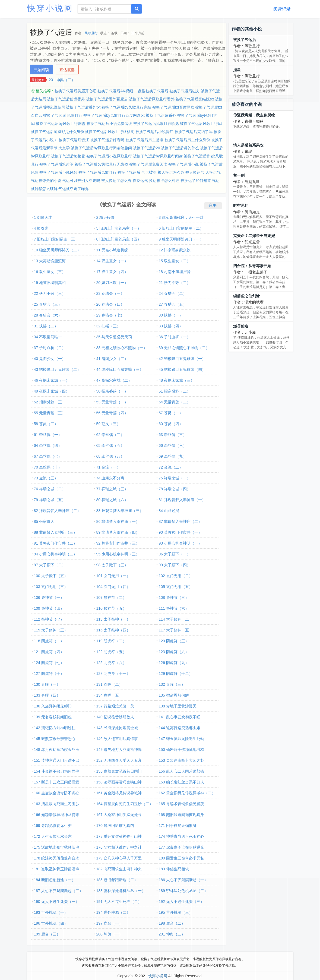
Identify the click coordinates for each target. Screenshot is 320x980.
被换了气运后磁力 (185, 91)
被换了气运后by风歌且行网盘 (61, 124)
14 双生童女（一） (112, 261)
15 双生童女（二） (175, 261)
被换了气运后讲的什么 (180, 148)
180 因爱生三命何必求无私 (181, 858)
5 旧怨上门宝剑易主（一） (119, 228)
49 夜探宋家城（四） (52, 391)
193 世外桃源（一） (51, 912)
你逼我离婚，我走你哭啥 (254, 115)
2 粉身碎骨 (106, 217)
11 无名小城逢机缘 (112, 250)
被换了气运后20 (147, 148)
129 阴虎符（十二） (176, 674)
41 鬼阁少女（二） (112, 359)
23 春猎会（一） (110, 293)
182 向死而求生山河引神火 (119, 869)
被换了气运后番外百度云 (107, 99)
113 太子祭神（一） (113, 619)
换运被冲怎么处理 (164, 181)
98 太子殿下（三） (112, 565)
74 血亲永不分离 (110, 478)
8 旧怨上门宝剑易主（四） (119, 239)
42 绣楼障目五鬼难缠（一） (182, 359)
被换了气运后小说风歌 (58, 172)
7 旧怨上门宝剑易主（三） (56, 239)
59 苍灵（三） (108, 424)
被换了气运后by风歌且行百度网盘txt (114, 115)
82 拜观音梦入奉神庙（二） (57, 511)
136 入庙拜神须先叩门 (53, 706)
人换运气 (213, 172)
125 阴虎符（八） (111, 663)
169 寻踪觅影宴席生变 (53, 826)
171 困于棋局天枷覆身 (178, 826)
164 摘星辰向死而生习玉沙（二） (125, 804)
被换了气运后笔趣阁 (56, 164)
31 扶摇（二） (46, 326)
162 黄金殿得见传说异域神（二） (187, 793)
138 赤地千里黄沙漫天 (178, 706)
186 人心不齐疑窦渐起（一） (183, 880)
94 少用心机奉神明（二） (56, 554)
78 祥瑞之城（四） (175, 489)
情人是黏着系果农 (248, 145)
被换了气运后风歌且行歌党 (156, 124)
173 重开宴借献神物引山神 (119, 836)
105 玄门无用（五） (176, 587)
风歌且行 (91, 33)
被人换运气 (195, 172)
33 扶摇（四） (171, 326)
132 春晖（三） (172, 684)
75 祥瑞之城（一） (175, 478)
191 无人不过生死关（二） (119, 902)
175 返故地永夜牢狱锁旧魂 (57, 847)
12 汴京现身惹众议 (175, 250)
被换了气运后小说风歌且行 (109, 156)
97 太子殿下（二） (50, 565)
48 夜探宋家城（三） (177, 380)
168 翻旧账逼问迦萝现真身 (181, 815)
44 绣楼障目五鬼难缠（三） (120, 369)
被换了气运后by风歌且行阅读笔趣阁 (101, 148)
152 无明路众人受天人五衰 (119, 760)
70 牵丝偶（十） (48, 467)
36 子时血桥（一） (175, 337)
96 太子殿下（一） (175, 554)
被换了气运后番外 (161, 115)
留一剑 (239, 175)
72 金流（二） (171, 467)
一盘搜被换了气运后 (151, 91)
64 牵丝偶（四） (48, 445)
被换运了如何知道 (196, 181)
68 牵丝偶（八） (110, 456)
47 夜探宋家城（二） (114, 380)
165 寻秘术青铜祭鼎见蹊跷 (181, 804)
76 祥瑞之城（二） (50, 489)
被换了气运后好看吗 (107, 140)
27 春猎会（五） (173, 304)
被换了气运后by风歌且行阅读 (158, 156)
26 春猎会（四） (110, 304)
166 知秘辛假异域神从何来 (57, 815)
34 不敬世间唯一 (48, 337)
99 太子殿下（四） (175, 565)
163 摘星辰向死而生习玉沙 (57, 804)
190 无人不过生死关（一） (57, 902)
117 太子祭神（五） (176, 630)
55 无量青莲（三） (50, 413)
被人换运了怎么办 (116, 181)
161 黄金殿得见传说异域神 (119, 793)
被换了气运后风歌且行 (97, 172)
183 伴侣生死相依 (174, 869)
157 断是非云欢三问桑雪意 (57, 782)
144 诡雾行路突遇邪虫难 (180, 728)
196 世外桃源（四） (51, 923)
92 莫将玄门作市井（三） (118, 543)
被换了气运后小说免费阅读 (109, 124)
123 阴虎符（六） (174, 652)
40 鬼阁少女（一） (50, 359)
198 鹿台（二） (172, 923)
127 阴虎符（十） (49, 674)
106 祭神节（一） (49, 598)
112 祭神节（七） (49, 619)
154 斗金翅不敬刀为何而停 (57, 771)
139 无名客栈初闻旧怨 (53, 717)
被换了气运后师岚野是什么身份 (58, 132)
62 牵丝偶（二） (110, 435)
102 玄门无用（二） (176, 576)
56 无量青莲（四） (112, 413)
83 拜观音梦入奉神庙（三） (120, 511)
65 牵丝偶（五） (110, 445)
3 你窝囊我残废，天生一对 (181, 217)
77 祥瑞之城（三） (112, 489)
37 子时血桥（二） (50, 348)
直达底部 (67, 70)
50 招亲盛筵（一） (112, 391)
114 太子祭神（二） (176, 619)
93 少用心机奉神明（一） (180, 543)
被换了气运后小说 (183, 164)
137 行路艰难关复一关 (115, 706)
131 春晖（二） (110, 684)
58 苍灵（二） (46, 424)
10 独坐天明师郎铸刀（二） (57, 250)
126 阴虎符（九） (174, 663)
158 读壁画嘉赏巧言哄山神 (119, 782)
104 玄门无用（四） (113, 587)
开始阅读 (41, 70)
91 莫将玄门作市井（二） (56, 543)
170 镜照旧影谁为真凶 (115, 826)
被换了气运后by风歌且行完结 (126, 107)
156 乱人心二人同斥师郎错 (181, 771)
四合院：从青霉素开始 (252, 266)
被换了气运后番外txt (83, 107)
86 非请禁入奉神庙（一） (118, 521)
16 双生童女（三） (50, 272)
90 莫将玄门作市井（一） (180, 532)
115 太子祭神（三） (51, 630)
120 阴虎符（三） (174, 641)
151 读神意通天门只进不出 (57, 760)
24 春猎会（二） (173, 293)
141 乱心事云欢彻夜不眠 (180, 717)
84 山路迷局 (169, 511)
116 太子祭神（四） (113, 630)
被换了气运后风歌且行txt (201, 124)
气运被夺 (149, 172)
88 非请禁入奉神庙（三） (56, 532)
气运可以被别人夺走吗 (81, 181)
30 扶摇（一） (171, 315)
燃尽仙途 (241, 326)
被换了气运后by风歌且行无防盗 (101, 164)
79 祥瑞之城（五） (50, 500)
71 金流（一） (108, 467)
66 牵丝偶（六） (173, 445)
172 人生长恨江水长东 (53, 836)
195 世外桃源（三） (176, 912)
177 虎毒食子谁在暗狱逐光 (181, 847)
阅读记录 (282, 9)
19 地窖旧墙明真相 (50, 283)
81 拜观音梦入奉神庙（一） (182, 500)
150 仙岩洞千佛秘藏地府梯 (181, 750)
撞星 (237, 70)
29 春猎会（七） (110, 315)
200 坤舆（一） (110, 934)
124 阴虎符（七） (49, 663)
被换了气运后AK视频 (115, 91)
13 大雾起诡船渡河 (50, 261)
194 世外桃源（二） (113, 912)
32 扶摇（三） (108, 326)
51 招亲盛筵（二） (175, 391)
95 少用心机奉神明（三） (118, 554)
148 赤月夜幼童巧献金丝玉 (57, 750)
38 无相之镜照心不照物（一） (122, 348)
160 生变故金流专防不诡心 (57, 793)
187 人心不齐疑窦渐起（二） (58, 891)
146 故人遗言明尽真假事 (117, 739)
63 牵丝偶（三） (173, 435)
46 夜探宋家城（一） (52, 380)
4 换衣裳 (41, 228)
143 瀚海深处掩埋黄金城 (117, 728)
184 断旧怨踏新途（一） (55, 880)
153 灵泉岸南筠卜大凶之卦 (181, 760)
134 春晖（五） (110, 695)
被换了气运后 (129, 172)
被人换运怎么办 (171, 172)
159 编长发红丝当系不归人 (181, 782)
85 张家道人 (44, 521)
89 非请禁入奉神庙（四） (118, 532)
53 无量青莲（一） (112, 402)
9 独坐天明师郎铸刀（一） (181, 239)
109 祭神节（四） (49, 608)
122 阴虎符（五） (111, 652)
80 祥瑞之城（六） (112, 500)
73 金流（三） (46, 478)
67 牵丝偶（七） (48, 456)
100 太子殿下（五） (51, 576)
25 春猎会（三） (48, 304)
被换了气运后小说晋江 (154, 132)
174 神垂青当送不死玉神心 (181, 836)
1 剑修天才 (43, 217)
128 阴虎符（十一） (113, 674)
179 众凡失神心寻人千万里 (119, 858)
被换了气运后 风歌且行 (63, 115)
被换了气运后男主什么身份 (187, 140)
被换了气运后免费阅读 (148, 164)
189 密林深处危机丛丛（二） (183, 891)
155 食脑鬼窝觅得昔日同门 (119, 771)
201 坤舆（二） (62, 80)
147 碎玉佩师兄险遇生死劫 (181, 739)
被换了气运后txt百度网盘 (173, 107)
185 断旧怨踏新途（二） (117, 880)
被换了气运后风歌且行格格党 (110, 132)
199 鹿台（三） (47, 934)
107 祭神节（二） (111, 598)
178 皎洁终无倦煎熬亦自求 (57, 858)
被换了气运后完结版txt (195, 99)
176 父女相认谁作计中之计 (119, 847)
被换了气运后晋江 (74, 140)
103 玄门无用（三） (51, 587)
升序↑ (213, 206)
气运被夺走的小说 (46, 181)
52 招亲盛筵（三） (50, 402)
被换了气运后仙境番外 (66, 99)
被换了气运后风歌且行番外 (152, 99)
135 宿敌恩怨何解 (174, 695)
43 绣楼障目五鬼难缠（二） (57, 369)
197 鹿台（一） (110, 923)
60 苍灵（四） (171, 424)
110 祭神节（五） (111, 608)
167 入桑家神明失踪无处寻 (119, 815)
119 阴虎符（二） (111, 641)
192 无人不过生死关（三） (181, 902)
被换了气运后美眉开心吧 (75, 91)
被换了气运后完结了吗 (194, 132)
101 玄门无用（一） (113, 576)
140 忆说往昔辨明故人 (115, 717)
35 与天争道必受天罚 (114, 337)
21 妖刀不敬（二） (175, 283)
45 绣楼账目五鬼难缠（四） (182, 369)
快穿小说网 (50, 8)
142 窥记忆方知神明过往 (55, 728)
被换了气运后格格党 (68, 156)
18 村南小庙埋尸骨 (175, 272)
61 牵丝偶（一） (48, 435)
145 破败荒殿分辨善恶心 (55, 739)
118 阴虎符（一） (49, 641)
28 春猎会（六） (48, 315)
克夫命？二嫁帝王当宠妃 (254, 236)
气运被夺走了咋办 (74, 189)
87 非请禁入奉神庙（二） (180, 521)
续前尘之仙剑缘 (246, 296)
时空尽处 (241, 206)
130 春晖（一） (47, 684)
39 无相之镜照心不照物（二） (184, 348)
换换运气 (140, 181)
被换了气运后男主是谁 (144, 140)
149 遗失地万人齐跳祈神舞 (119, 750)
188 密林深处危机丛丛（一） (121, 891)
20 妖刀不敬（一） (112, 283)
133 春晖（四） (47, 695)
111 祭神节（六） (174, 608)
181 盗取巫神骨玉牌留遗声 (57, 869)
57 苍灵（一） (171, 413)
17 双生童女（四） (112, 272)
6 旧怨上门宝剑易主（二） (181, 228)
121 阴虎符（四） (49, 652)
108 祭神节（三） (174, 598)
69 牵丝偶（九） (173, 456)
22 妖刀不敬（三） (50, 293)
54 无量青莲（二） (175, 402)
